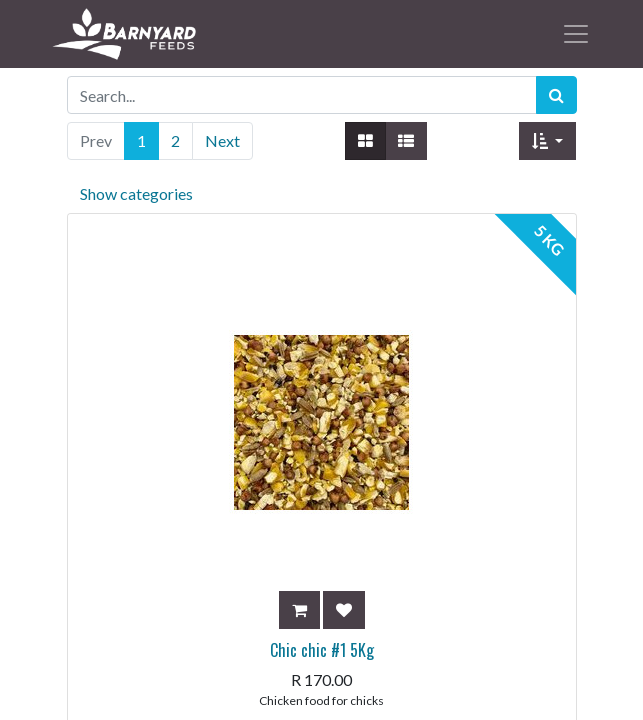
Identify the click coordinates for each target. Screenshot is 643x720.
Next (222, 140)
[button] (547, 141)
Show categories (136, 193)
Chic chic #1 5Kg (322, 650)
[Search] (556, 95)
